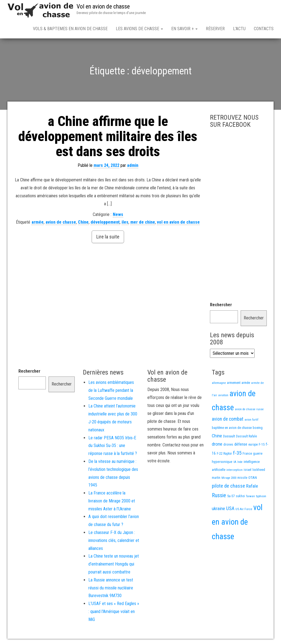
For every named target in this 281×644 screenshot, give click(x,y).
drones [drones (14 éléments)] (228, 444)
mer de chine (143, 222)
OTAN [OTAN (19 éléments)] (253, 477)
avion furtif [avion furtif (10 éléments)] (251, 420)
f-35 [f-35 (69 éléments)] (237, 453)
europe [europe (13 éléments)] (253, 445)
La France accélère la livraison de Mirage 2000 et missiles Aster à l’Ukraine (112, 501)
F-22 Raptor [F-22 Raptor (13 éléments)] (224, 454)
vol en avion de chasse (178, 222)
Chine (83, 222)
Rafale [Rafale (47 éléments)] (252, 486)
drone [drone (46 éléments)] (217, 444)
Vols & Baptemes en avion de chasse (70, 29)
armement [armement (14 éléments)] (234, 383)
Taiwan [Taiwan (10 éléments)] (250, 496)
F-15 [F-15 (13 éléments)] (262, 445)
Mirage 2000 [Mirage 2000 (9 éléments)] (229, 478)
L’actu (239, 29)
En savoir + (184, 29)
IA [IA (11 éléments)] (235, 462)
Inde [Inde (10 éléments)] (240, 462)
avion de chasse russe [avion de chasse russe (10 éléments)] (249, 409)
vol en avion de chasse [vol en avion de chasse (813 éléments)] (237, 522)
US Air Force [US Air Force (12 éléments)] (244, 509)
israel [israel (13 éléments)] (248, 470)
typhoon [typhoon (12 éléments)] (261, 496)
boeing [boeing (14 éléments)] (258, 428)
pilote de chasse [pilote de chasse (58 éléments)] (228, 486)
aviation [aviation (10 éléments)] (223, 395)
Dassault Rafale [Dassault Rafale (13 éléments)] (246, 436)
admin (133, 165)
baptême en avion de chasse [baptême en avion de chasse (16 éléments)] (232, 428)
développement (105, 222)
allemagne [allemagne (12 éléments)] (219, 383)
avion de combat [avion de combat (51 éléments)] (228, 419)
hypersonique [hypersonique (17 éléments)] (222, 462)
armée (38, 222)
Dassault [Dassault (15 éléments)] (229, 436)
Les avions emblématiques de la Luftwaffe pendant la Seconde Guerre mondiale (111, 390)
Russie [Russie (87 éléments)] (219, 495)
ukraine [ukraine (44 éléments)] (218, 508)
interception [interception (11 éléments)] (234, 470)
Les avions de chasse (139, 29)
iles (125, 222)
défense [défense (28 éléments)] (241, 444)
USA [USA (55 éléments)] (230, 508)
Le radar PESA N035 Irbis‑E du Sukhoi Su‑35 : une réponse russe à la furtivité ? (113, 446)
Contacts (264, 29)
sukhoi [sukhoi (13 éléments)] (240, 496)
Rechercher (221, 305)
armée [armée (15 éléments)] (246, 383)
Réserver (215, 29)
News (118, 214)
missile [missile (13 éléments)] (242, 478)
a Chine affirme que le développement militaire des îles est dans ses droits (108, 136)
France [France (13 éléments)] (247, 454)
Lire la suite (108, 237)
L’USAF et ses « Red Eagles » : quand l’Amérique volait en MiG (114, 611)
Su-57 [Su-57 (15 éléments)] (231, 496)
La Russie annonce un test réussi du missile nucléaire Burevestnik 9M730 (111, 588)
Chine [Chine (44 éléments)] (217, 436)
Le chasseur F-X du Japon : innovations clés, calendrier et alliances (114, 540)
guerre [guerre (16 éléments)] (258, 453)
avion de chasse (61, 222)
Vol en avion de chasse (103, 6)
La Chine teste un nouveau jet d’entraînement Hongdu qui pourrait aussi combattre (114, 564)
